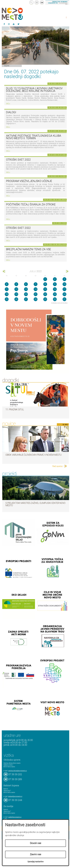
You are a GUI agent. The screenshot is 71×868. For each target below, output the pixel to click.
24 (64, 294)
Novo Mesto (18, 14)
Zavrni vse (36, 854)
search (31, 2)
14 (36, 289)
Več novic (57, 466)
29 (45, 299)
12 (16, 289)
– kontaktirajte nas (58, 3)
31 (64, 299)
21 (36, 294)
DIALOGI (11, 112)
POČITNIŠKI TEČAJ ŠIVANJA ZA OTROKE (31, 205)
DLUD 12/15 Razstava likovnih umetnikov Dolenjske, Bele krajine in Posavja (34, 90)
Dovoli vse (36, 843)
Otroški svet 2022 (18, 160)
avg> (67, 271)
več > (8, 103)
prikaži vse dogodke (59, 303)
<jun (4, 271)
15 (45, 289)
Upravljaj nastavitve (35, 862)
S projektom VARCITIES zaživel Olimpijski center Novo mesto (35, 504)
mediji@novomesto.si (15, 817)
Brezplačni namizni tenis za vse (29, 249)
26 (16, 299)
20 (26, 294)
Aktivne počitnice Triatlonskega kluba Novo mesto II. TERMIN (34, 137)
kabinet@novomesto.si (15, 796)
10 (64, 284)
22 (45, 294)
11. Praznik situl (15, 409)
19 (16, 294)
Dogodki (7, 66)
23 (55, 294)
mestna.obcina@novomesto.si (17, 771)
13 (26, 289)
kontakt (37, 2)
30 (55, 299)
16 (55, 289)
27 (26, 299)
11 (7, 289)
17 (64, 289)
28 (36, 299)
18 (7, 294)
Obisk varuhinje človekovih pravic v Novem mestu (33, 455)
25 (7, 299)
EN (42, 3)
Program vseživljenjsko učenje (29, 181)
